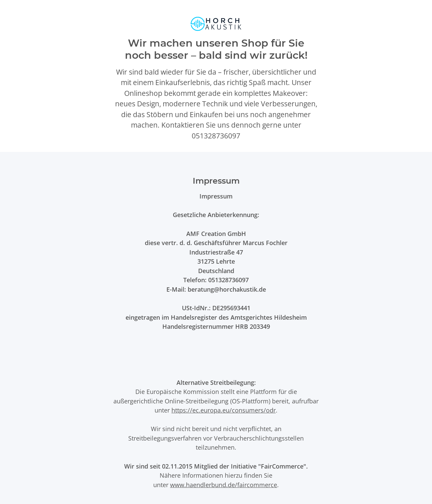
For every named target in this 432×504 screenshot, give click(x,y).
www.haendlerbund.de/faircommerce (224, 485)
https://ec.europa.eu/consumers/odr (224, 410)
